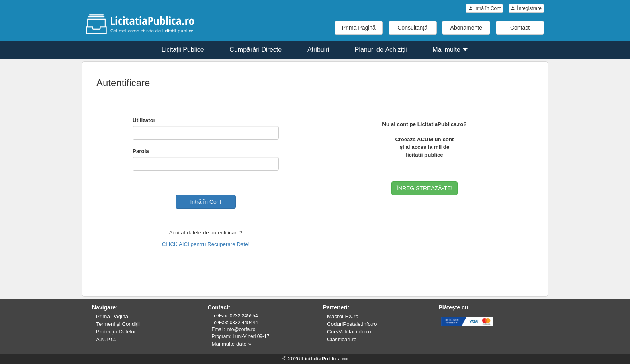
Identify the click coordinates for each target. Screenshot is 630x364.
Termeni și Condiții (118, 324)
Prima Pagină (359, 28)
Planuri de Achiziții (381, 50)
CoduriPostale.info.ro (352, 324)
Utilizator (144, 120)
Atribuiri (318, 50)
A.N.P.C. (106, 339)
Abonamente (466, 28)
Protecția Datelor (116, 332)
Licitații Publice (183, 50)
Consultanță (412, 28)
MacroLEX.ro (343, 316)
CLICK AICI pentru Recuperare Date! (206, 244)
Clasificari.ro (342, 339)
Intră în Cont (484, 8)
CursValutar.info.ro (349, 332)
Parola (141, 151)
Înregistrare (526, 8)
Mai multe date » (232, 344)
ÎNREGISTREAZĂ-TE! (424, 188)
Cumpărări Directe (256, 50)
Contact (520, 28)
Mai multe (450, 50)
